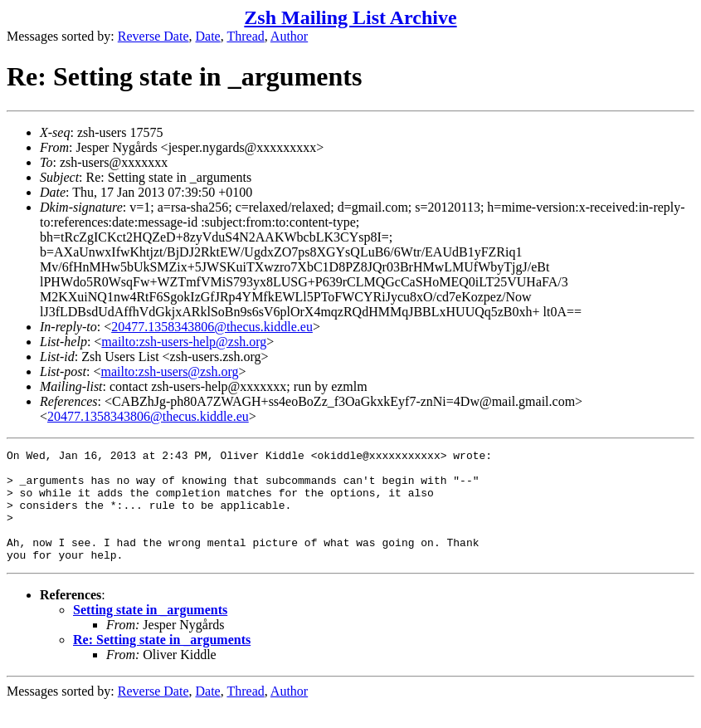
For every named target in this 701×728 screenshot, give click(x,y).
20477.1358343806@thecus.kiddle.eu (212, 327)
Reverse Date (153, 36)
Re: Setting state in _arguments (162, 662)
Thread (245, 36)
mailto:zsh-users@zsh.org (169, 371)
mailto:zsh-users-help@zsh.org (184, 342)
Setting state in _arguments (150, 632)
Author (289, 36)
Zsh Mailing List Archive (350, 17)
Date (208, 36)
